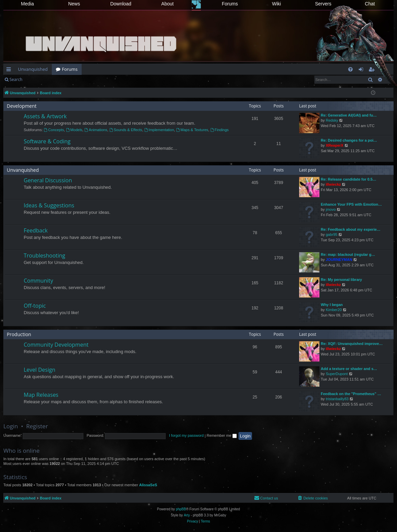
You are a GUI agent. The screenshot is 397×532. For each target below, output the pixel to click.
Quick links (10, 70)
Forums (230, 4)
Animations (96, 130)
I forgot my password (186, 435)
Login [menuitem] (362, 70)
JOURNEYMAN (339, 260)
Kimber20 (334, 310)
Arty (187, 515)
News (74, 4)
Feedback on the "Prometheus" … (351, 394)
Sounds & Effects (126, 130)
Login (37, 79)
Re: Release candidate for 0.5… (349, 179)
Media (27, 4)
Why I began (332, 305)
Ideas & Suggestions (49, 205)
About (168, 4)
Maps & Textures (192, 130)
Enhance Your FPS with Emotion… (351, 204)
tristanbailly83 (337, 399)
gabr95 (332, 234)
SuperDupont (337, 374)
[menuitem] (350, 69)
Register (60, 79)
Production (19, 334)
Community (38, 281)
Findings (220, 130)
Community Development (56, 345)
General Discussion (48, 180)
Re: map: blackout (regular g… (348, 254)
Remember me (222, 435)
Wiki (276, 4)
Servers (323, 4)
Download (121, 4)
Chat (370, 4)
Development (22, 106)
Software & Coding (47, 141)
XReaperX (335, 145)
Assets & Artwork (45, 116)
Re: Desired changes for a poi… (349, 140)
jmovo (331, 209)
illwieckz (333, 184)
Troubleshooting (45, 255)
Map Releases (41, 395)
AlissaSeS (148, 485)
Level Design (39, 370)
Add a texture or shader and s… (349, 369)
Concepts (54, 130)
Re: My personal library (341, 280)
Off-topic (35, 306)
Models (74, 130)
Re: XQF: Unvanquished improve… (352, 344)
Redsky (332, 120)
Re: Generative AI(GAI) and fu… (349, 115)
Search (16, 79)
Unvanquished (33, 69)
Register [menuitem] (373, 70)
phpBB (181, 509)
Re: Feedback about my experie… (351, 229)
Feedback (36, 230)
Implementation (159, 130)
